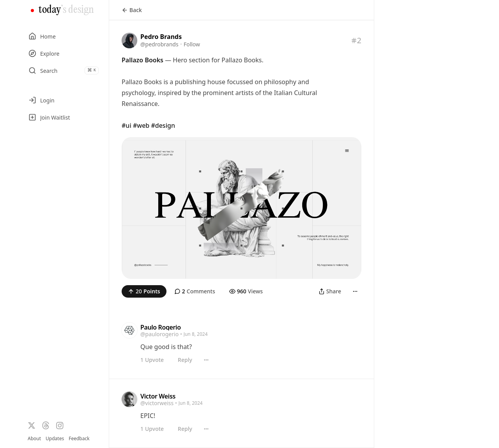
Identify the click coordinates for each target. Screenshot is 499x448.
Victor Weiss (158, 396)
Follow (192, 44)
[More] (355, 291)
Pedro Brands (161, 37)
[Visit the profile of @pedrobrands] (129, 41)
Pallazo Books (142, 60)
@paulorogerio (159, 334)
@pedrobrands (159, 44)
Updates (55, 438)
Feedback (79, 439)
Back (132, 10)
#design (163, 125)
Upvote (152, 360)
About (34, 438)
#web (141, 125)
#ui (127, 125)
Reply (185, 360)
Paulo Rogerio (161, 327)
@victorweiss (157, 403)
